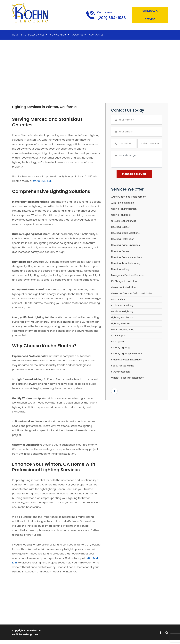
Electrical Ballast (120, 227)
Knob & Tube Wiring (122, 305)
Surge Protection (120, 372)
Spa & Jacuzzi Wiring (123, 366)
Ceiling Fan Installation (124, 209)
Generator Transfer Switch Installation (132, 293)
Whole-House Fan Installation (128, 378)
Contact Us (96, 35)
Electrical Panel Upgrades (125, 245)
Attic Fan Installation (123, 203)
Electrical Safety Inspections (127, 257)
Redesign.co (30, 634)
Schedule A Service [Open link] (150, 15)
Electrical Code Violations (125, 233)
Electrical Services (33, 35)
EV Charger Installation (124, 281)
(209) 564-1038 (43, 181)
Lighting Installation (122, 317)
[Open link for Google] (167, 632)
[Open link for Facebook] (114, 391)
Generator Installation (123, 287)
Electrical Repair (120, 251)
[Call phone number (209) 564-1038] (106, 15)
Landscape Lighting (122, 311)
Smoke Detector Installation (127, 360)
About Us (78, 35)
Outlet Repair (119, 336)
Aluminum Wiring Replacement (129, 197)
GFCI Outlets (118, 299)
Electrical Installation (123, 239)
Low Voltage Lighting (123, 330)
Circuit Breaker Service (124, 221)
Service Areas (58, 35)
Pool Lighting (118, 342)
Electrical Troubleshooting (126, 263)
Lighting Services (121, 323)
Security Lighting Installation (127, 354)
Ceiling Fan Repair (121, 215)
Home (15, 35)
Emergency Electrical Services (128, 275)
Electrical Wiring (120, 269)
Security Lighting (120, 348)
